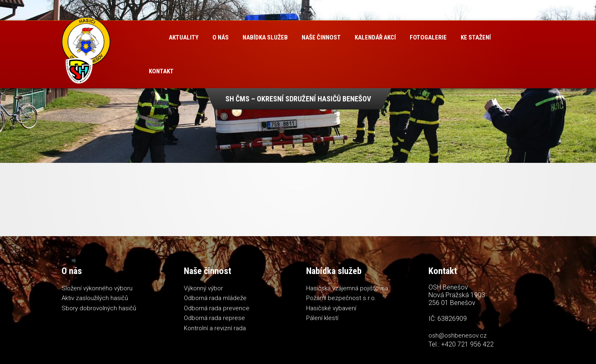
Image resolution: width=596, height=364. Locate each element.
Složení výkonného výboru (97, 288)
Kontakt (161, 71)
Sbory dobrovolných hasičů (99, 308)
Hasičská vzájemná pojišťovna (347, 288)
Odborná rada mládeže (215, 298)
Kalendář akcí (375, 37)
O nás (221, 37)
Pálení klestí (322, 318)
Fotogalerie (428, 37)
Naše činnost (321, 37)
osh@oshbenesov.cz (458, 335)
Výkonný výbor (203, 288)
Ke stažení (476, 37)
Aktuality (184, 37)
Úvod (152, 38)
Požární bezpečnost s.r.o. (341, 298)
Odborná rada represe (214, 318)
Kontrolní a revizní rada (215, 328)
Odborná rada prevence (217, 308)
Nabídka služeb (265, 37)
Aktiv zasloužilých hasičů (95, 298)
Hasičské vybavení (331, 308)
